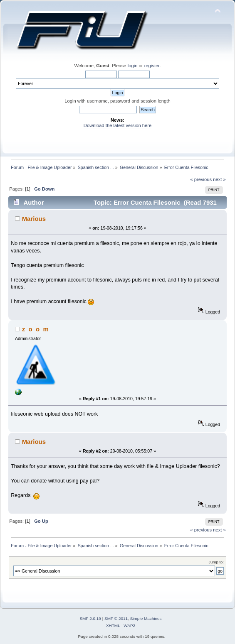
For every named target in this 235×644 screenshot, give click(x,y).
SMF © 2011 (116, 618)
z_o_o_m (35, 329)
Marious (34, 219)
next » (219, 179)
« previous (201, 179)
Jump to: (216, 562)
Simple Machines (146, 618)
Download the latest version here (117, 125)
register (152, 66)
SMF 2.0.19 (90, 618)
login (133, 66)
